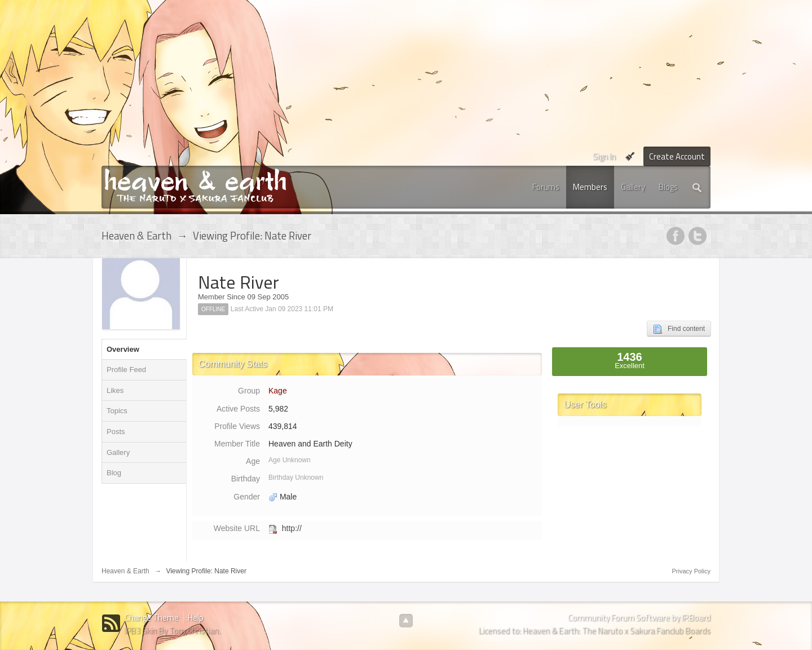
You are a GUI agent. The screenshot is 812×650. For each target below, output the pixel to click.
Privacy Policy (691, 571)
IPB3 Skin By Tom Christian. (173, 631)
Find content (679, 329)
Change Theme (152, 618)
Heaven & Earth (125, 571)
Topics (117, 411)
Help (196, 618)
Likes (115, 390)
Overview (123, 349)
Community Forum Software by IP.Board (639, 618)
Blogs (668, 187)
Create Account (677, 156)
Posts (116, 432)
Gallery (633, 187)
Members (590, 187)
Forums (546, 187)
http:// (292, 528)
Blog (114, 473)
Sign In (604, 156)
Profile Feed (126, 370)
